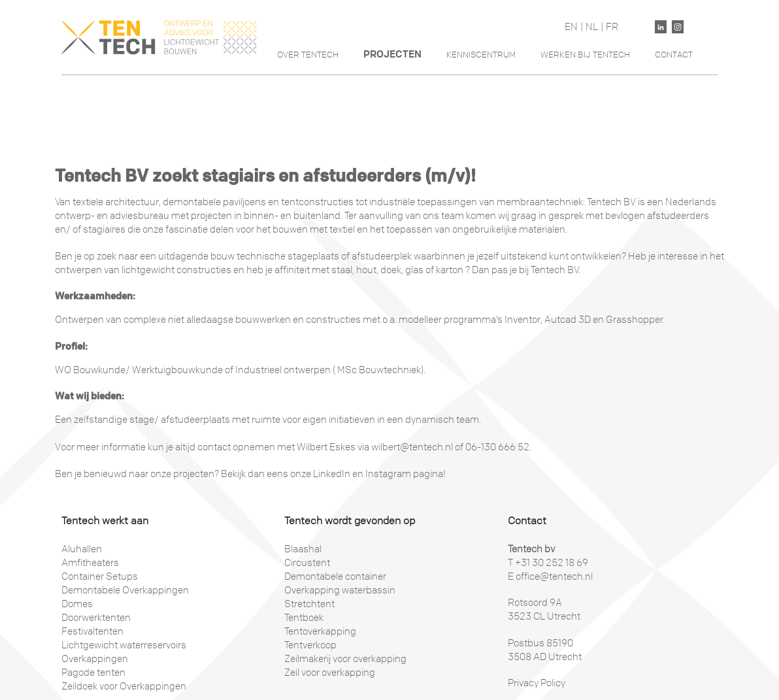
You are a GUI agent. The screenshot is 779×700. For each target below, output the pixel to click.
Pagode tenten (93, 673)
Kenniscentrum (481, 55)
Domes (77, 604)
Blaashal (303, 549)
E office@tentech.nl (550, 576)
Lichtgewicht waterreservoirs (124, 645)
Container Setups (100, 576)
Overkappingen (95, 659)
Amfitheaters (90, 563)
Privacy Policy (537, 683)
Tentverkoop (310, 645)
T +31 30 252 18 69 (548, 563)
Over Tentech (308, 55)
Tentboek (304, 618)
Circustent (307, 563)
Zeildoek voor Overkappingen (124, 686)
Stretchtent (309, 604)
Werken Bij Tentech (585, 55)
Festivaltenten (92, 631)
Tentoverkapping (320, 631)
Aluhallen (82, 549)
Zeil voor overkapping (330, 673)
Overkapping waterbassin (340, 590)
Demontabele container (335, 576)
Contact (674, 55)
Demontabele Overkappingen (125, 590)
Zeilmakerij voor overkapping (345, 659)
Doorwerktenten (96, 618)
